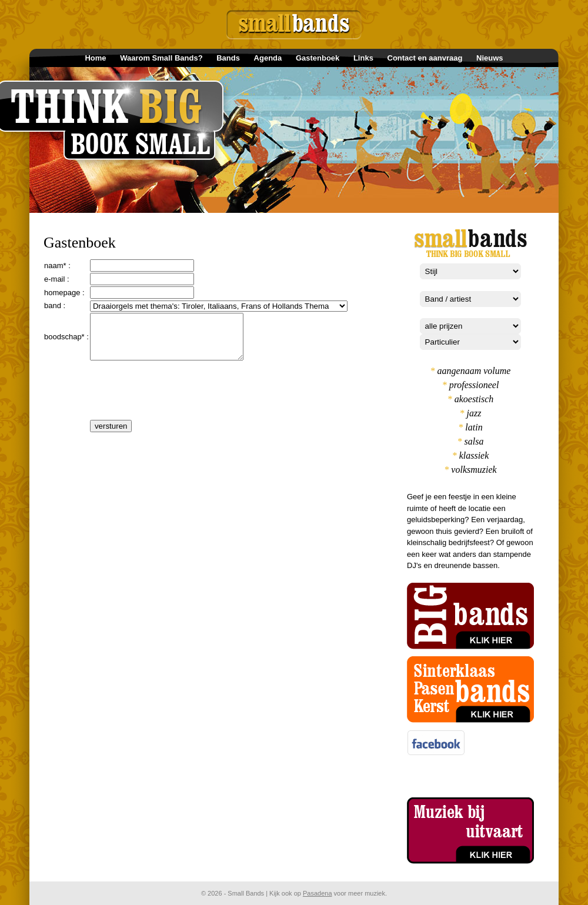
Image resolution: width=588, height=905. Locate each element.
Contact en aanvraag (425, 58)
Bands (228, 58)
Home (95, 58)
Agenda (268, 58)
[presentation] (179, 403)
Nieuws (490, 58)
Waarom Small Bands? (161, 58)
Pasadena (318, 893)
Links (363, 58)
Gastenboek (318, 58)
